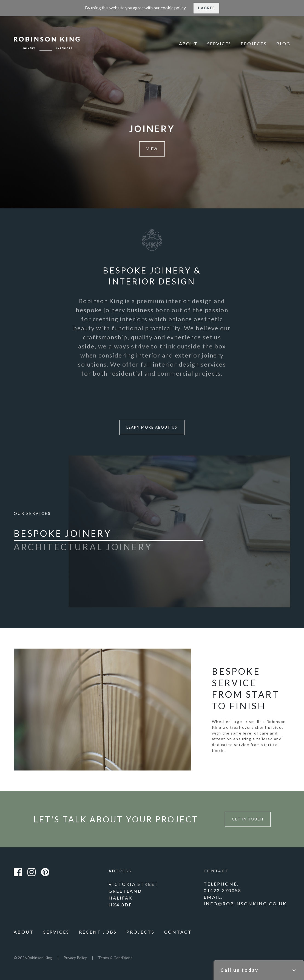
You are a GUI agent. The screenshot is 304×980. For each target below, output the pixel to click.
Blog (283, 44)
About (188, 44)
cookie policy (173, 8)
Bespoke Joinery (62, 534)
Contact (178, 932)
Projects (254, 44)
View (152, 149)
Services (219, 44)
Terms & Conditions (115, 958)
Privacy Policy (75, 958)
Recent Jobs (98, 932)
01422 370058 (223, 890)
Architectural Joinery (83, 547)
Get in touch (248, 819)
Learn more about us (152, 427)
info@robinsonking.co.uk (245, 904)
